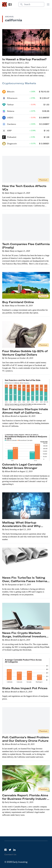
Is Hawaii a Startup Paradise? (24, 59)
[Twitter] (10, 850)
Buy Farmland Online (18, 302)
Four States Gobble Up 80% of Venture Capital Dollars (25, 353)
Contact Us (10, 854)
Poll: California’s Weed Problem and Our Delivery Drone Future (26, 739)
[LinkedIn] (14, 850)
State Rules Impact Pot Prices (25, 688)
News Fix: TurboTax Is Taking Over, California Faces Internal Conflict (25, 581)
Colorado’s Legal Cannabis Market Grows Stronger (22, 466)
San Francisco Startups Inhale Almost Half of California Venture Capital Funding (25, 413)
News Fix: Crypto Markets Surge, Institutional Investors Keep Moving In (24, 636)
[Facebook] (6, 850)
